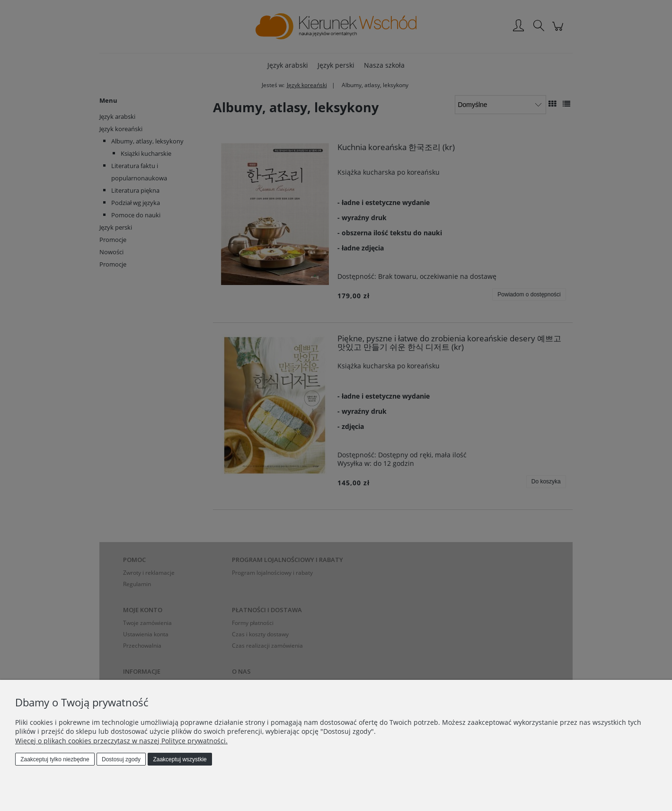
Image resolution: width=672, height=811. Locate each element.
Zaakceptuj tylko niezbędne (55, 759)
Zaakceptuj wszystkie (180, 759)
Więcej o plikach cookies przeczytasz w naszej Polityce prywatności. (121, 741)
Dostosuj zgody (121, 759)
